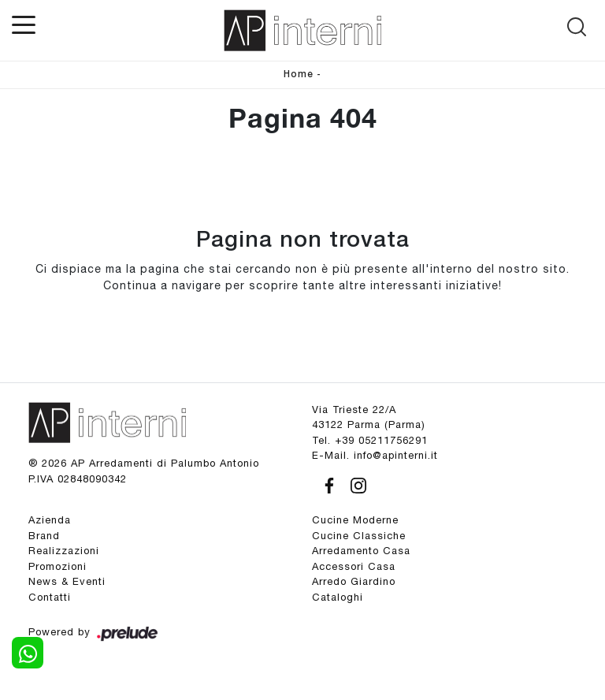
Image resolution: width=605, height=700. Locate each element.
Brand (44, 536)
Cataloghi (338, 597)
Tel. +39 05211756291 (370, 440)
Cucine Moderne (355, 520)
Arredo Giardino (354, 581)
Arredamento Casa (361, 551)
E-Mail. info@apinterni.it (375, 455)
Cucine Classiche (359, 536)
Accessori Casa (354, 566)
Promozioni (58, 566)
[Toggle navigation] (24, 24)
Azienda (50, 520)
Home (299, 74)
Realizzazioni (64, 551)
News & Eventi (67, 581)
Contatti (50, 597)
